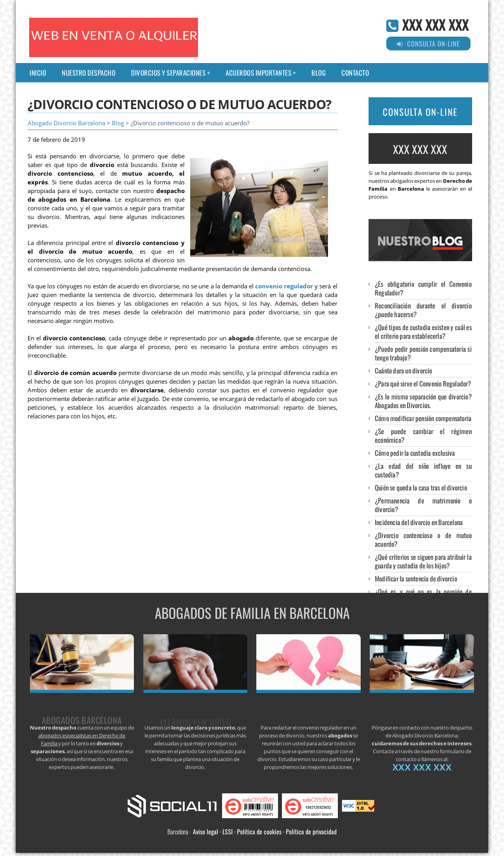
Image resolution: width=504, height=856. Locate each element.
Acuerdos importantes (258, 73)
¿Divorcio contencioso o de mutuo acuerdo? (423, 539)
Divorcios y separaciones (168, 73)
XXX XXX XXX (435, 24)
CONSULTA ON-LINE (420, 112)
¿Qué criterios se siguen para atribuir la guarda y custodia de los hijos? (423, 561)
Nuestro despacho (89, 73)
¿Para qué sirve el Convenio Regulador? (423, 383)
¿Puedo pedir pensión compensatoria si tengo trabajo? (423, 353)
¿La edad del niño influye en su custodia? (423, 470)
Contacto (355, 73)
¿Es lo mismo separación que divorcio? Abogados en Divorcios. (423, 401)
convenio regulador (284, 286)
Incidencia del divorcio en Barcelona (419, 522)
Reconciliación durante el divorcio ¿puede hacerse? (423, 310)
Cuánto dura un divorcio (404, 370)
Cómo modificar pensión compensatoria (423, 418)
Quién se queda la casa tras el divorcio (421, 487)
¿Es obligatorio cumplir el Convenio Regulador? (423, 288)
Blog (319, 73)
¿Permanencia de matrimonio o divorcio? (423, 505)
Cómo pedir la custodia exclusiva (415, 453)
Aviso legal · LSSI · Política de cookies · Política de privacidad (265, 832)
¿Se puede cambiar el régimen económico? (423, 435)
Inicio (38, 73)
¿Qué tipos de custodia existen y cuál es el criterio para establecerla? (423, 331)
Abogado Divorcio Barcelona (66, 123)
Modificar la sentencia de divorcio (416, 578)
